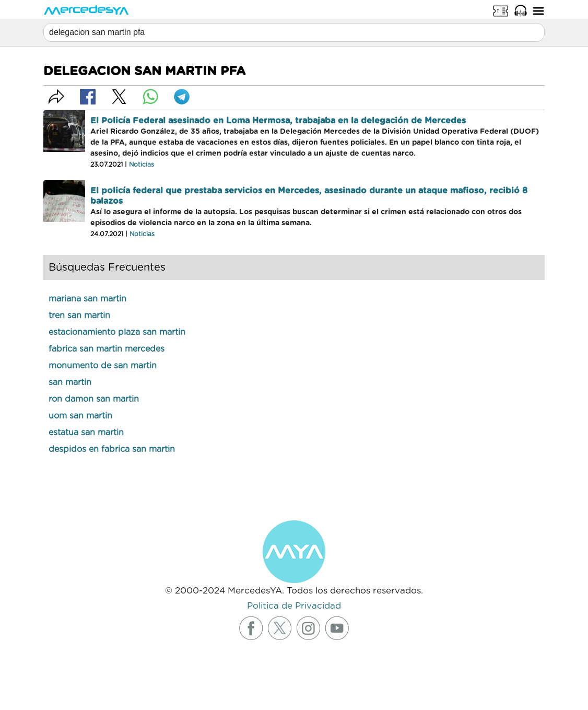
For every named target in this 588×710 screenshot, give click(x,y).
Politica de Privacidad (294, 606)
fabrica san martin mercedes (107, 349)
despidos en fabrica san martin (112, 449)
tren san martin (79, 316)
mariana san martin (87, 299)
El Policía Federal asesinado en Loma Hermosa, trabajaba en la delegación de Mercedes (278, 121)
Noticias (142, 165)
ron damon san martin (94, 399)
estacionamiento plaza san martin (117, 332)
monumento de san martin (103, 366)
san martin (70, 382)
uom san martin (80, 416)
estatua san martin (86, 433)
